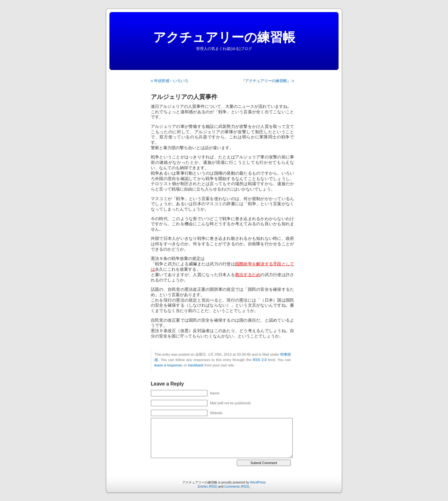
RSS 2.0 (260, 360)
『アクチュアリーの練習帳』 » (268, 81)
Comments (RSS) (237, 487)
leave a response (168, 365)
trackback (196, 365)
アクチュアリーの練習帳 (224, 37)
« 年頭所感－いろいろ (170, 81)
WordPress (258, 482)
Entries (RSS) (208, 487)
